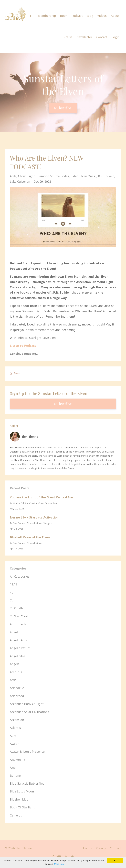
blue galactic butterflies (27, 783)
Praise (68, 37)
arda (13, 176)
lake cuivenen (20, 181)
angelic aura (19, 640)
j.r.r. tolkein (105, 176)
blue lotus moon (22, 791)
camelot (16, 815)
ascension (17, 720)
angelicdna (18, 656)
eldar (74, 176)
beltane (15, 776)
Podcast (77, 16)
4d (12, 592)
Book (64, 16)
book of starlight (22, 807)
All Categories (20, 576)
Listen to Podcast (23, 346)
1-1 (32, 16)
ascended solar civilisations (29, 712)
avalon (15, 744)
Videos (102, 16)
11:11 (13, 584)
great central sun (48, 503)
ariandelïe (17, 688)
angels (15, 664)
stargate (48, 523)
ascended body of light (27, 704)
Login (115, 37)
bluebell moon (35, 523)
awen (14, 767)
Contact (102, 37)
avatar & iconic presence (27, 751)
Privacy (101, 848)
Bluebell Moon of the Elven (30, 537)
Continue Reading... (24, 354)
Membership (47, 16)
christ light (26, 176)
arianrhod (17, 696)
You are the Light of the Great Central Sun (41, 497)
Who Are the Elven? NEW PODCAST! (47, 162)
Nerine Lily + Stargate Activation (34, 517)
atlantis (15, 728)
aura (13, 736)
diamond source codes (53, 176)
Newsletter (84, 37)
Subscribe (63, 108)
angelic (15, 632)
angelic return (20, 648)
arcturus (16, 672)
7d (12, 600)
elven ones (87, 176)
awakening (17, 760)
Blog (90, 16)
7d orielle (15, 503)
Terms (87, 848)
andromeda (18, 624)
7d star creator (29, 503)
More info (59, 864)
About (115, 16)
